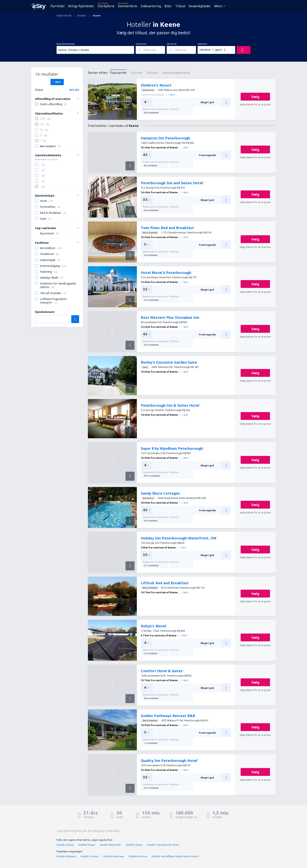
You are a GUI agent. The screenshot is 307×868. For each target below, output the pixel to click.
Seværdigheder (200, 6)
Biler (168, 6)
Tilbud (180, 6)
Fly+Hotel (58, 6)
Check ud (172, 44)
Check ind (141, 44)
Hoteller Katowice (66, 856)
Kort (57, 82)
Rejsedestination (66, 44)
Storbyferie (106, 6)
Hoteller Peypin (87, 845)
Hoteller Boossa (138, 856)
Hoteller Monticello (110, 845)
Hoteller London (90, 856)
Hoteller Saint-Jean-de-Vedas (163, 845)
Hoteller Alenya (134, 845)
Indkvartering (151, 6)
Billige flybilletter (81, 6)
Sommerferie (127, 6)
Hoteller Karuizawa (114, 856)
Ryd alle (74, 90)
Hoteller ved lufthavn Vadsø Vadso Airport (175, 856)
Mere (218, 6)
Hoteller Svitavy (65, 845)
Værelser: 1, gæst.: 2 (212, 50)
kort (172, 95)
